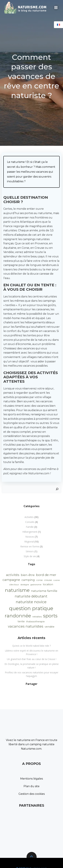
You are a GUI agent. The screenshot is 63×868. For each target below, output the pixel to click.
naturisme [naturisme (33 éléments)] (17, 590)
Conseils (30, 522)
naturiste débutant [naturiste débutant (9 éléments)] (31, 596)
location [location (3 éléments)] (48, 584)
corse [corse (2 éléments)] (39, 580)
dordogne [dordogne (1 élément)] (25, 585)
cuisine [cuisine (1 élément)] (57, 580)
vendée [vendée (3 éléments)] (50, 627)
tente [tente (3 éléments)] (21, 621)
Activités (29, 517)
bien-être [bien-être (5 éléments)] (28, 575)
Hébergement (30, 532)
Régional (29, 542)
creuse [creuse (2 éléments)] (48, 580)
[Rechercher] (57, 489)
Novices (30, 537)
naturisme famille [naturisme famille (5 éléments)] (44, 591)
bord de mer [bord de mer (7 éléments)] (46, 575)
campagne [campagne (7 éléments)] (11, 580)
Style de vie (30, 556)
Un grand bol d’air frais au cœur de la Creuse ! (32, 659)
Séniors (30, 551)
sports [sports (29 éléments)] (50, 616)
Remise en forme (30, 546)
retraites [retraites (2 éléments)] (37, 617)
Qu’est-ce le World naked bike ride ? (32, 646)
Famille (30, 527)
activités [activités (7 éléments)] (13, 575)
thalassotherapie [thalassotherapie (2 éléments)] (35, 621)
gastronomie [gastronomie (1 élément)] (36, 585)
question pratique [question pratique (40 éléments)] (31, 608)
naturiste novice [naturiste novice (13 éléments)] (31, 602)
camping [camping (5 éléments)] (28, 580)
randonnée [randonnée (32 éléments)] (18, 616)
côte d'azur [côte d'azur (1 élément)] (14, 585)
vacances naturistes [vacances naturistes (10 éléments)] (26, 626)
